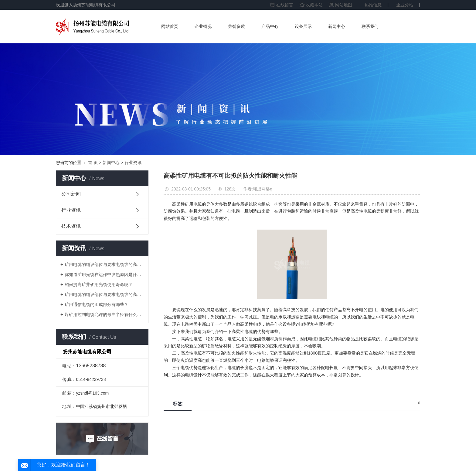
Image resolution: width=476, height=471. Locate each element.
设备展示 (303, 26)
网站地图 (344, 5)
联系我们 (370, 26)
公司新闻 (71, 194)
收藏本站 (314, 5)
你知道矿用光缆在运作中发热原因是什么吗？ (104, 274)
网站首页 (170, 26)
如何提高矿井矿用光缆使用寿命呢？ (99, 284)
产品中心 (270, 26)
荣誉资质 (236, 26)
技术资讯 (71, 226)
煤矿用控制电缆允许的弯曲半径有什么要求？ (104, 315)
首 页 (93, 163)
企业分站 (405, 5)
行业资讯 (133, 163)
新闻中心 (337, 26)
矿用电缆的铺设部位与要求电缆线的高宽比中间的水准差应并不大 (104, 264)
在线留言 (285, 5)
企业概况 (203, 26)
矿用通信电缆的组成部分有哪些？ (97, 304)
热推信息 (373, 5)
